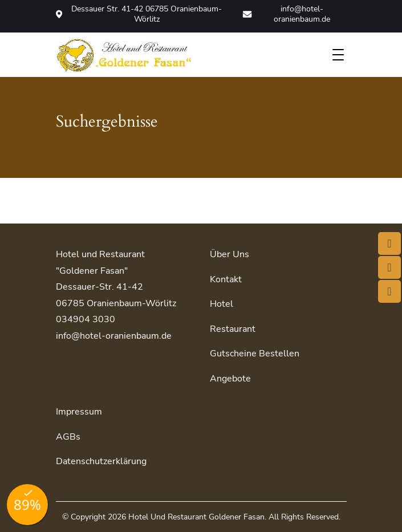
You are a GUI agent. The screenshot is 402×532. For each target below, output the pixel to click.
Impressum (79, 412)
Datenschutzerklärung (101, 461)
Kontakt (226, 279)
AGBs (68, 437)
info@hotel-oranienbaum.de (286, 14)
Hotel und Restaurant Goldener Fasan (196, 517)
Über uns (230, 254)
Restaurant (233, 329)
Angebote (230, 379)
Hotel (222, 304)
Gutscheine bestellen (255, 354)
